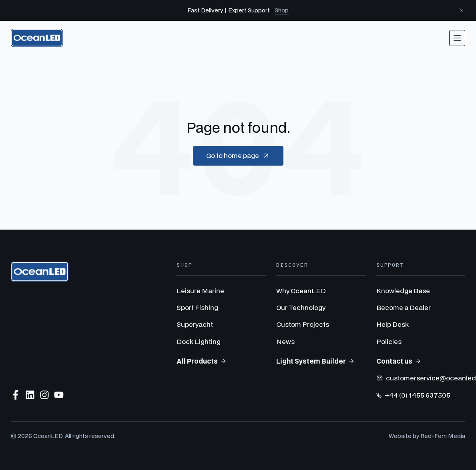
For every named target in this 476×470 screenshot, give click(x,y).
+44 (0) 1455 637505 (413, 395)
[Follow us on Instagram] (44, 395)
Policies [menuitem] (389, 341)
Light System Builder (315, 361)
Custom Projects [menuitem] (303, 324)
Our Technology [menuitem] (301, 307)
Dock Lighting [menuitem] (199, 341)
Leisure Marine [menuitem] (200, 291)
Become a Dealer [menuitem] (404, 307)
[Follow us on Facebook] (16, 395)
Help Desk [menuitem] (393, 324)
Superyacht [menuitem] (195, 324)
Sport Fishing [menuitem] (197, 307)
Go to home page (238, 156)
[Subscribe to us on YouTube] (59, 395)
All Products (202, 361)
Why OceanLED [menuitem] (301, 291)
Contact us (399, 361)
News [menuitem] (285, 341)
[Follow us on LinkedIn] (30, 395)
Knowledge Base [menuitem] (403, 291)
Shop (282, 10)
